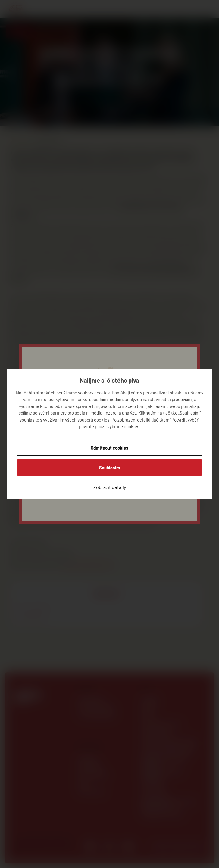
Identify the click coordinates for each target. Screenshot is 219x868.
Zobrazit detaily (110, 487)
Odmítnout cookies (109, 448)
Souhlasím (110, 468)
